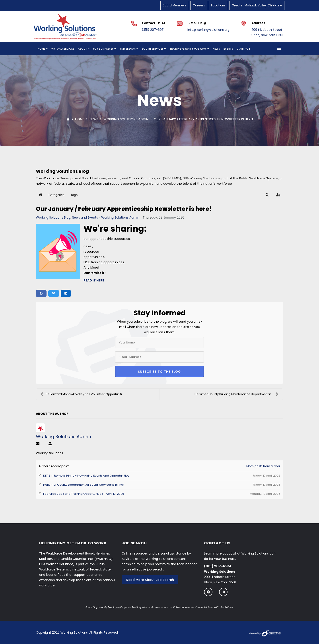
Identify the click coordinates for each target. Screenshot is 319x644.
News (216, 49)
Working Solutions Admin (126, 119)
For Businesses (103, 49)
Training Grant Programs (188, 49)
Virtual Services (63, 49)
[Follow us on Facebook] (208, 592)
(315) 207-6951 (153, 30)
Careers (199, 5)
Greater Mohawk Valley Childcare (257, 5)
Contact (243, 49)
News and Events (85, 217)
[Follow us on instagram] (223, 592)
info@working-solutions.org (208, 30)
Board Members (175, 5)
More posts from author (263, 466)
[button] (267, 195)
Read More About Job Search (150, 580)
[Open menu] (279, 49)
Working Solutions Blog (53, 217)
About (82, 49)
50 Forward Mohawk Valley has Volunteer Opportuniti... (82, 394)
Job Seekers (128, 49)
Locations (218, 5)
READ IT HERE (94, 280)
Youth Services (153, 49)
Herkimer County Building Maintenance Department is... (236, 394)
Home (41, 49)
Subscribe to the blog (159, 372)
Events (228, 49)
